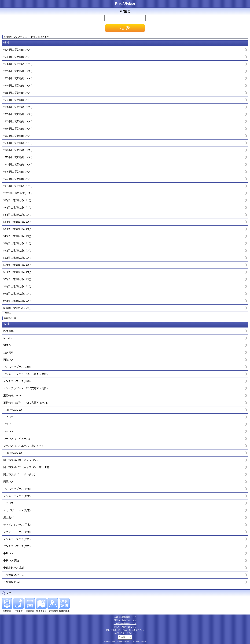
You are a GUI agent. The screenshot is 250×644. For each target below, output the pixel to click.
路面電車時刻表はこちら (125, 624)
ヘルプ (116, 633)
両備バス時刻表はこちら (125, 617)
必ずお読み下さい (129, 633)
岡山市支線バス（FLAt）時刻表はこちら (125, 630)
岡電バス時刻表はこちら (125, 620)
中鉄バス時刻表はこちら (125, 627)
